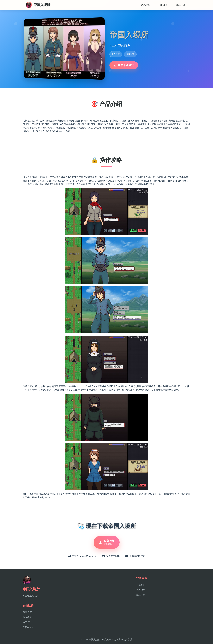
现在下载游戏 (124, 65)
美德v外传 (28, 627)
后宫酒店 (27, 612)
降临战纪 (27, 617)
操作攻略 (163, 5)
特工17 (26, 622)
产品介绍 (146, 5)
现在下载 (181, 5)
